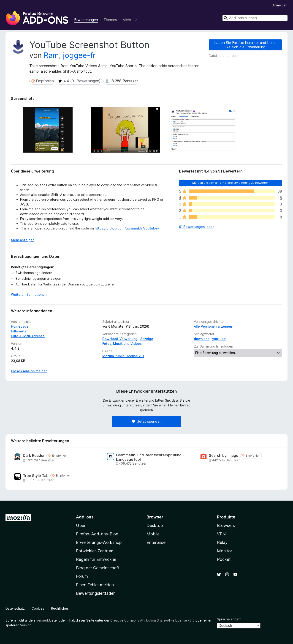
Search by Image (224, 456)
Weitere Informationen (29, 295)
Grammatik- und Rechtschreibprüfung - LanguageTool (150, 457)
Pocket (224, 559)
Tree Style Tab (36, 476)
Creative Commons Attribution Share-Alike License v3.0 (152, 620)
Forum (82, 576)
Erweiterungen (86, 20)
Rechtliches (60, 608)
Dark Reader (34, 456)
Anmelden (280, 5)
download (202, 339)
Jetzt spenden (147, 421)
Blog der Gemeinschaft (98, 568)
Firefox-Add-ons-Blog (97, 534)
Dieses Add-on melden (29, 371)
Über (81, 525)
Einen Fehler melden (95, 585)
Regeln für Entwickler (96, 559)
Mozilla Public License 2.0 (123, 356)
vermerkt (43, 620)
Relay (222, 542)
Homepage (20, 326)
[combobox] (255, 18)
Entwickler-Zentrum (95, 551)
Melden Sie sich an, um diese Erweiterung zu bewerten (230, 183)
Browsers (226, 525)
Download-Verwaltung (120, 339)
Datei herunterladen (224, 56)
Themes (110, 20)
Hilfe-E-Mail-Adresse (28, 336)
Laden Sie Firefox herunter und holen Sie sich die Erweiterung (245, 45)
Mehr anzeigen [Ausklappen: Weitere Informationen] (23, 240)
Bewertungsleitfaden (96, 593)
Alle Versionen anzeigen (213, 326)
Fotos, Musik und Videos (122, 344)
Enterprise (156, 542)
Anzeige (147, 339)
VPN (221, 534)
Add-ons (85, 517)
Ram (51, 55)
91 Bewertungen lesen (197, 227)
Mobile (153, 534)
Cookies (38, 608)
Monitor (225, 551)
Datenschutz (15, 608)
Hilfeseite (19, 331)
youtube (219, 339)
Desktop (155, 525)
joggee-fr (79, 55)
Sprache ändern (229, 619)
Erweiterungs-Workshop (99, 542)
